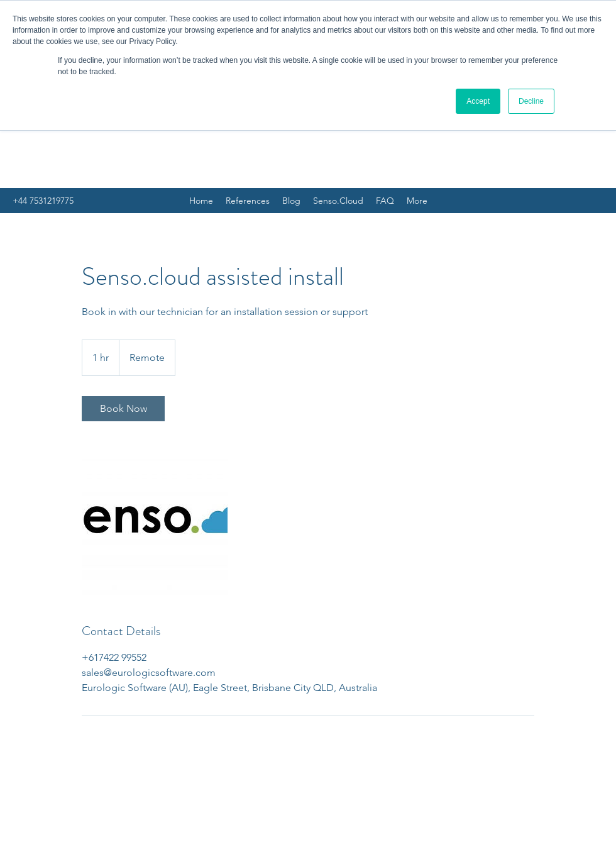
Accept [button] (478, 101)
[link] (123, 409)
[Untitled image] (155, 522)
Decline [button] (531, 101)
